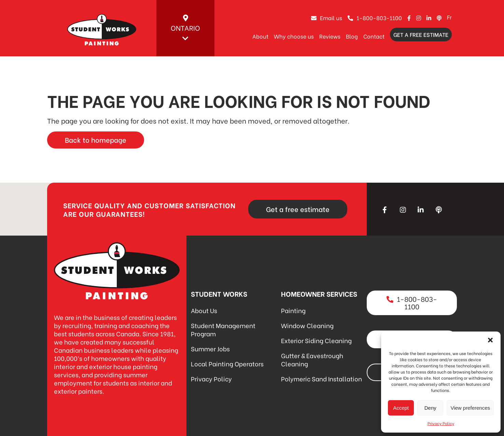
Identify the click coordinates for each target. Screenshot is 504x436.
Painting (293, 310)
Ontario (185, 28)
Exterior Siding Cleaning (316, 340)
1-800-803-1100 (375, 18)
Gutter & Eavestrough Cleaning (312, 359)
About (260, 36)
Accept (401, 408)
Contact (374, 36)
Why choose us (294, 36)
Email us (327, 18)
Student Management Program (223, 329)
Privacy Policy (441, 423)
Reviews (330, 36)
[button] (490, 340)
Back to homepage (96, 139)
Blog (352, 36)
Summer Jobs (210, 348)
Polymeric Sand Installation (321, 378)
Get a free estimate (421, 34)
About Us (204, 310)
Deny (430, 408)
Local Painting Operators (227, 363)
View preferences (470, 408)
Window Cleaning (307, 325)
